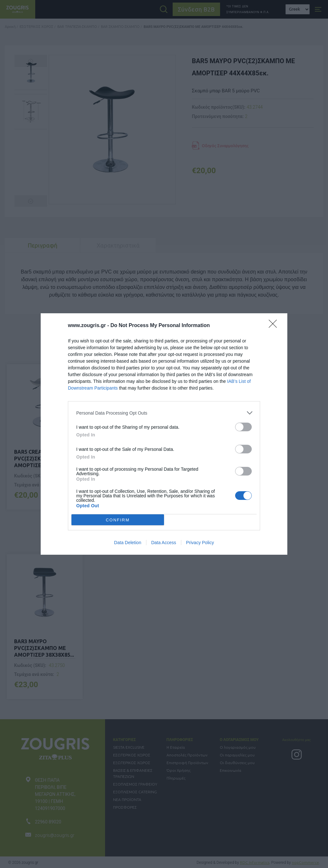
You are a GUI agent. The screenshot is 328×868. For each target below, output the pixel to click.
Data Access (164, 543)
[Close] (275, 326)
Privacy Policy (200, 543)
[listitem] (164, 413)
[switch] (243, 427)
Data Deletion (128, 543)
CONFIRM (118, 520)
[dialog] (164, 434)
